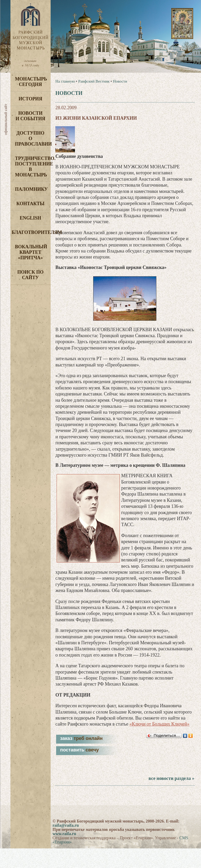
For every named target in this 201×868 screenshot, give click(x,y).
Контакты (30, 204)
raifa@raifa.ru (66, 825)
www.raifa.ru (64, 834)
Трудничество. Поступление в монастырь (33, 167)
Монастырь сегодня (31, 82)
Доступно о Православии (33, 139)
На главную (65, 81)
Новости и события (30, 116)
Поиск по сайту (30, 275)
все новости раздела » (171, 778)
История (30, 99)
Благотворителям (31, 232)
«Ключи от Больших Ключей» (159, 724)
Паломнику (31, 189)
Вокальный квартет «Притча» (31, 252)
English (30, 218)
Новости (120, 81)
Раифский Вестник (94, 81)
